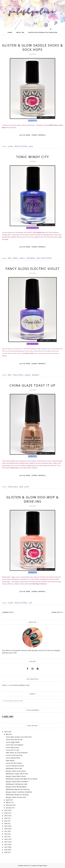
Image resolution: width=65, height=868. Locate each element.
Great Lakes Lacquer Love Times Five (19, 737)
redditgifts (44, 349)
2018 (6, 829)
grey (31, 146)
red (30, 603)
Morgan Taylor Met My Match (16, 787)
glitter (22, 258)
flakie (16, 258)
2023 (6, 816)
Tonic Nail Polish (44, 258)
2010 (6, 850)
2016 (6, 834)
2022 (6, 818)
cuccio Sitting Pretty (13, 758)
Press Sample (32, 121)
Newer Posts (9, 612)
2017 (6, 831)
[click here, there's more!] (33, 136)
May (7, 734)
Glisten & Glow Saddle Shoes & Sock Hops (33, 47)
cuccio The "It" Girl (13, 750)
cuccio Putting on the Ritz (15, 766)
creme (10, 146)
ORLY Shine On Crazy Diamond (17, 753)
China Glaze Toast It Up (32, 385)
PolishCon (31, 258)
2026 (6, 732)
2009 (6, 852)
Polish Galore (27, 866)
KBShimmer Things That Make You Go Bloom (22, 779)
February (9, 805)
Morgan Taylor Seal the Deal (16, 797)
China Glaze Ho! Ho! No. (14, 740)
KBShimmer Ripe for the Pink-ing (18, 789)
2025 (6, 810)
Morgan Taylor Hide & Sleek (16, 776)
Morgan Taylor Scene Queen (16, 771)
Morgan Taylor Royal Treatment (17, 781)
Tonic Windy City (33, 157)
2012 (6, 844)
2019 (6, 826)
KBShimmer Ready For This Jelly (17, 795)
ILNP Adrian (10, 761)
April (8, 800)
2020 (6, 823)
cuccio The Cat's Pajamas (15, 745)
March (8, 802)
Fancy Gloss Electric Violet (33, 269)
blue (10, 258)
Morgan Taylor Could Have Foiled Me (19, 792)
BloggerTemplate (43, 866)
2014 (6, 839)
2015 (6, 837)
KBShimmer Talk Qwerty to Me (17, 784)
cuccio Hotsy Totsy (12, 747)
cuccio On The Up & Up (14, 755)
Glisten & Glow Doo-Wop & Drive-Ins (33, 499)
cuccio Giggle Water (13, 742)
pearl (27, 487)
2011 (6, 847)
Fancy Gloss (18, 375)
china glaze (13, 487)
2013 (6, 842)
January (9, 808)
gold (21, 487)
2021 (6, 821)
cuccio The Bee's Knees (14, 763)
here (8, 685)
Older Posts (57, 612)
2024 (6, 813)
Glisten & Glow (21, 146)
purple (28, 375)
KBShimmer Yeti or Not (14, 768)
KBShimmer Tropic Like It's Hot (17, 774)
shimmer (36, 375)
